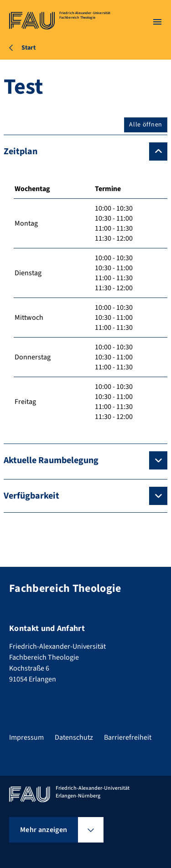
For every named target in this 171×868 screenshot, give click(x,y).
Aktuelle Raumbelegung (51, 460)
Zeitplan (21, 151)
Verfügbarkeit (31, 496)
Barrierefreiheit (128, 737)
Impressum (26, 737)
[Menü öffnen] (157, 22)
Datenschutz (74, 737)
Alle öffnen (146, 125)
